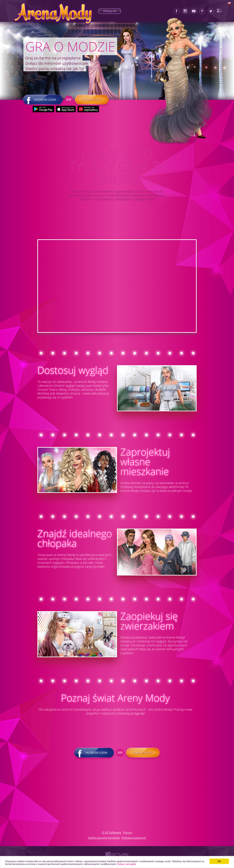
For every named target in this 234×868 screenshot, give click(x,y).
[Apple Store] (66, 109)
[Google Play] (43, 109)
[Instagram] (185, 11)
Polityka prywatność (134, 838)
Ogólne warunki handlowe (104, 838)
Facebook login (43, 100)
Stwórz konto (92, 100)
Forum (128, 832)
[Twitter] (211, 11)
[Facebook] (176, 11)
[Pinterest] (202, 11)
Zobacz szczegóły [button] (127, 864)
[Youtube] (194, 11)
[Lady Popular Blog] (219, 11)
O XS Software (111, 832)
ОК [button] (219, 861)
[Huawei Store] (88, 109)
